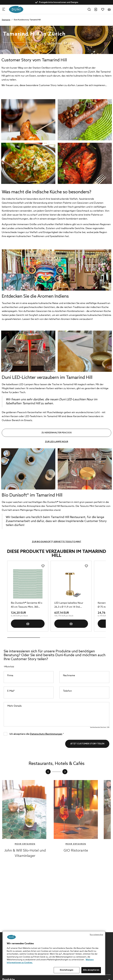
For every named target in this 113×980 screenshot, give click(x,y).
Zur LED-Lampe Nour (57, 442)
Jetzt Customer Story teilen (87, 744)
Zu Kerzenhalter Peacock (57, 433)
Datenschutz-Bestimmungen (46, 734)
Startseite (6, 20)
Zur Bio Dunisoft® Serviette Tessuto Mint (57, 542)
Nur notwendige (96, 935)
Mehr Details (14, 706)
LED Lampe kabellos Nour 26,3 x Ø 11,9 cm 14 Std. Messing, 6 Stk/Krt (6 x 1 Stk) (70, 605)
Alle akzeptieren (91, 970)
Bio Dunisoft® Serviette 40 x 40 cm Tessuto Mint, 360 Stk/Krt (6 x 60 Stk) (27, 605)
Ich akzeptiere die (37, 734)
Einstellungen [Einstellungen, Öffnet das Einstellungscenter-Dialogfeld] (67, 970)
